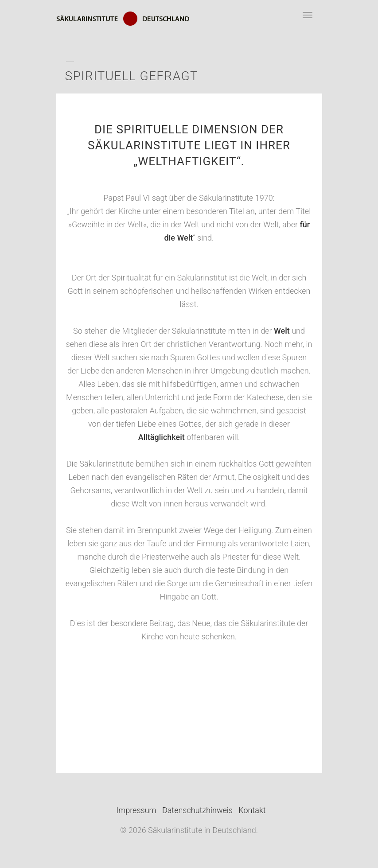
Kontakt (252, 810)
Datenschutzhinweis (197, 810)
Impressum (136, 810)
